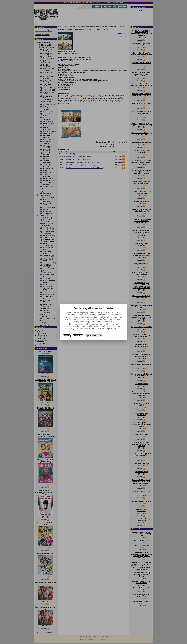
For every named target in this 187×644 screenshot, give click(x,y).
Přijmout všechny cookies (94, 336)
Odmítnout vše (78, 336)
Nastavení (67, 336)
